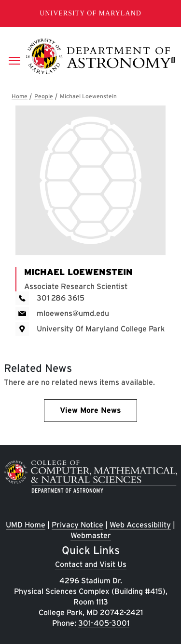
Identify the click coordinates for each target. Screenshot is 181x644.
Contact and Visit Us (91, 564)
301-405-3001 (104, 623)
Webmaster (91, 535)
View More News (90, 410)
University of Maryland (90, 13)
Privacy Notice (77, 525)
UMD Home (26, 525)
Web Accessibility (140, 525)
